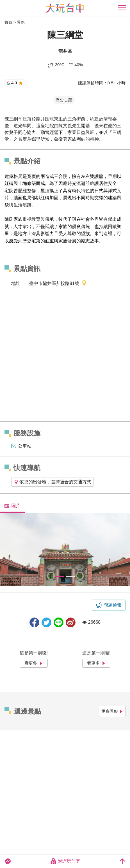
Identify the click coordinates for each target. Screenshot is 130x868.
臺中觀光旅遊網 (65, 8)
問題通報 (113, 605)
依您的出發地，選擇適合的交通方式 (53, 482)
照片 (12, 506)
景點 (21, 22)
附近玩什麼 (65, 861)
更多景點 (112, 711)
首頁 (8, 22)
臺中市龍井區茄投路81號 (58, 284)
